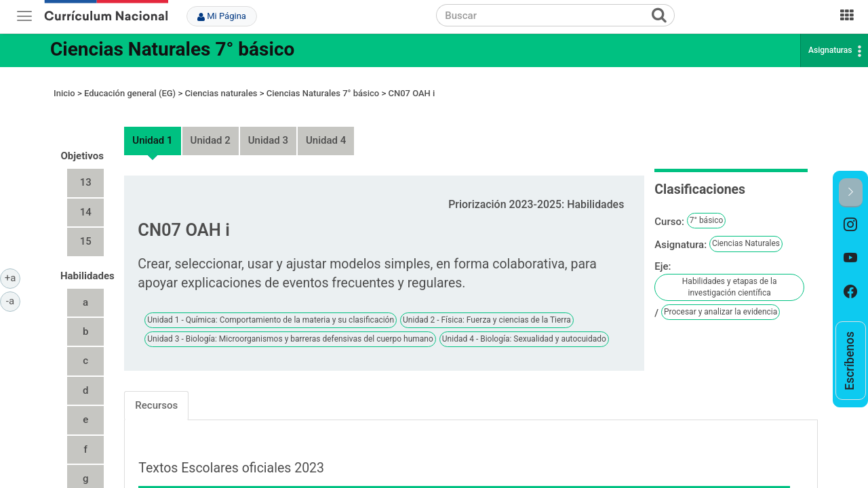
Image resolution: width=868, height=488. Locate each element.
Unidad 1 (152, 128)
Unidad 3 (268, 128)
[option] (851, 224)
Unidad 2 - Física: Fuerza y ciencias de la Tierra (487, 307)
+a (13, 277)
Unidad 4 (326, 128)
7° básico (707, 208)
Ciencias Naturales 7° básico (172, 49)
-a (13, 300)
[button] (851, 193)
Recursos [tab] (156, 392)
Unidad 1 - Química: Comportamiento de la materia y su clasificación (271, 307)
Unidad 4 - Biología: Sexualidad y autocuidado (524, 326)
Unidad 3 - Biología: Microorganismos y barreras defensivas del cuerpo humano (290, 326)
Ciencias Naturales (746, 231)
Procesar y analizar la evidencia (721, 300)
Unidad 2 (211, 128)
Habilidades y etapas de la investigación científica (730, 274)
